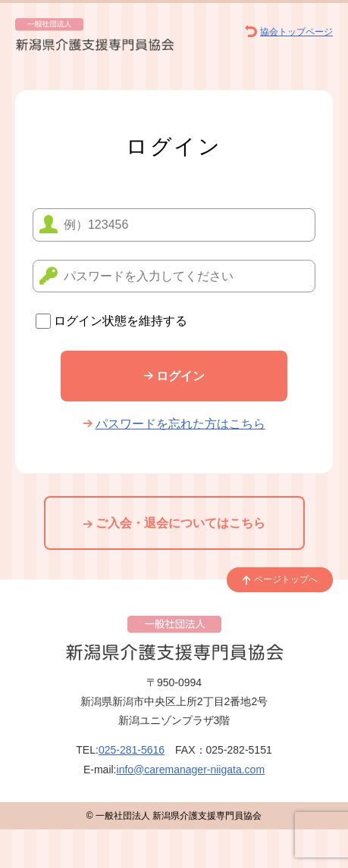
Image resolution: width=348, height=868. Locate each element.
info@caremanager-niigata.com (191, 770)
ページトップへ (280, 579)
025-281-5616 (132, 750)
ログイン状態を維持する (111, 321)
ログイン (174, 376)
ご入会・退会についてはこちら (174, 523)
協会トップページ (289, 32)
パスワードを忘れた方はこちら (174, 424)
